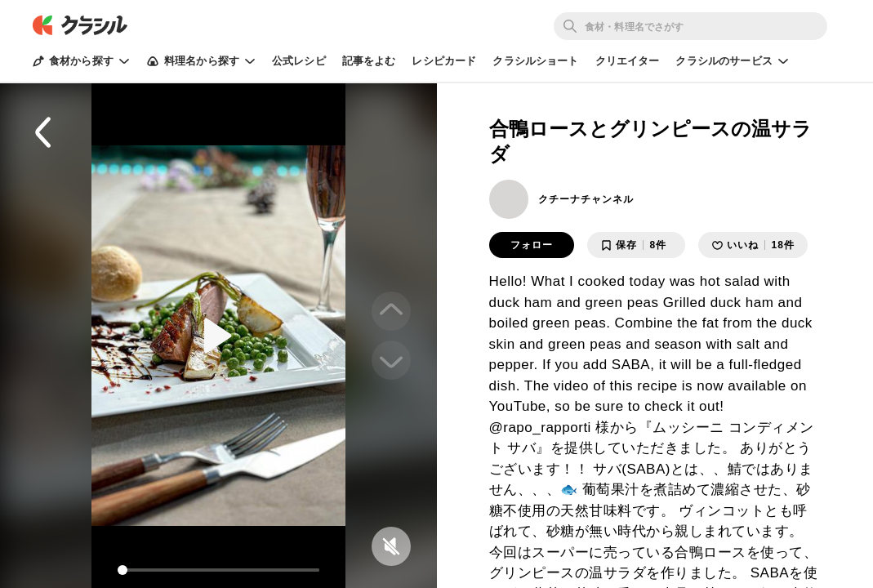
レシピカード (444, 61)
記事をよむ (369, 61)
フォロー (532, 245)
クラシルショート (535, 61)
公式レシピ (299, 61)
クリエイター (628, 61)
